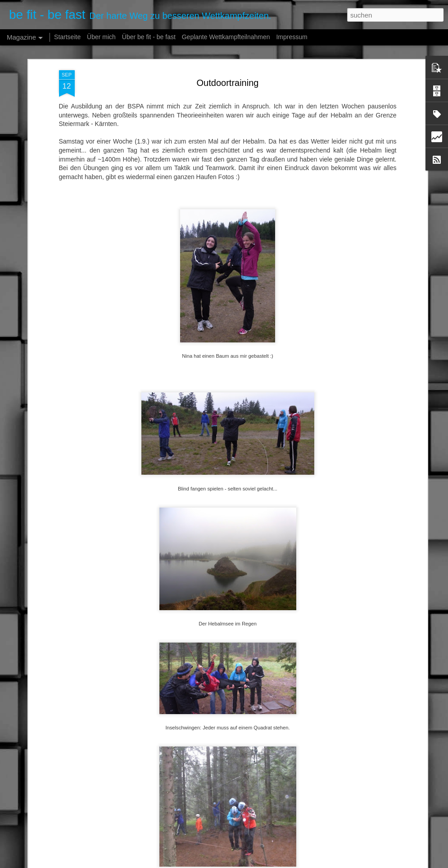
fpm (257, 863)
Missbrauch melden (332, 863)
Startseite (67, 37)
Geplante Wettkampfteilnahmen (226, 37)
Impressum (292, 37)
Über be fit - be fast (149, 37)
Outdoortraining (228, 63)
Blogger (300, 863)
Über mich (101, 37)
